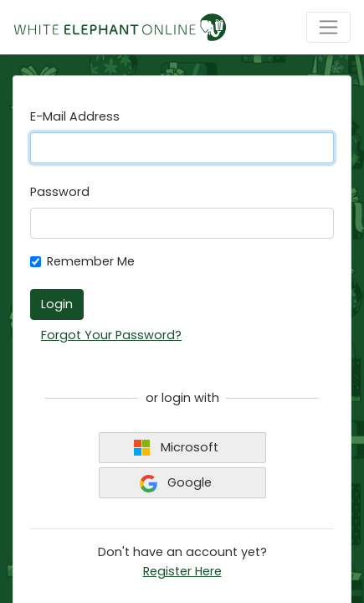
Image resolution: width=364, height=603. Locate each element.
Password (60, 192)
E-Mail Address (75, 116)
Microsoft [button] (176, 448)
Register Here (182, 571)
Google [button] (176, 483)
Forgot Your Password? (111, 335)
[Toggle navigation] (328, 27)
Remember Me (91, 261)
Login (57, 304)
